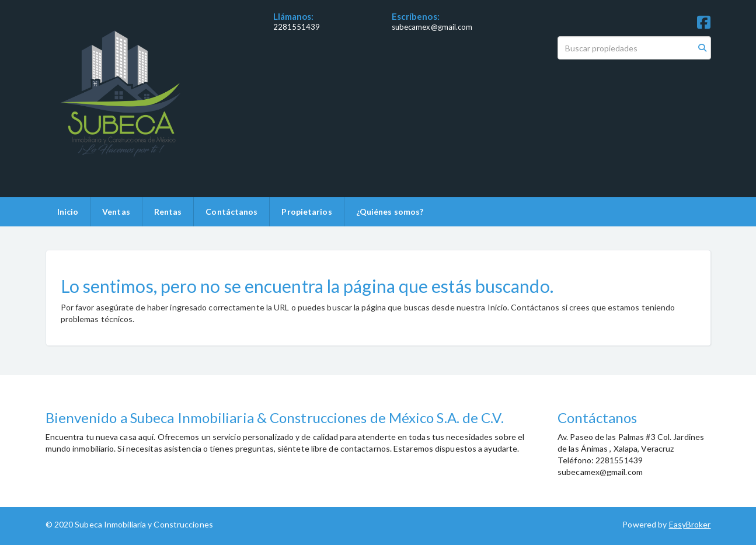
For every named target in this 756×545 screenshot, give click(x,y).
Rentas (168, 212)
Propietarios (306, 212)
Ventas (116, 212)
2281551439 (297, 27)
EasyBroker (690, 524)
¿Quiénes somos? (390, 212)
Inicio (68, 212)
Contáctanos (231, 212)
